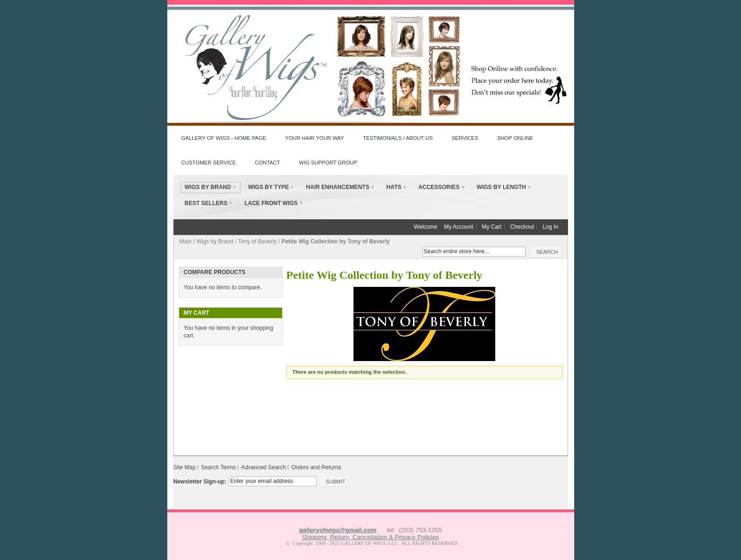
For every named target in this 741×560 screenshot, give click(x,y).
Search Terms (218, 467)
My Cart (491, 227)
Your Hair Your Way (314, 138)
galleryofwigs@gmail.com (338, 530)
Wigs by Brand (215, 241)
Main (186, 241)
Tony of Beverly (258, 241)
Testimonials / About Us (398, 138)
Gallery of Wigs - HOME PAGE (224, 138)
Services (465, 138)
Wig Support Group (328, 163)
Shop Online (515, 138)
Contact (267, 163)
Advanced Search (263, 467)
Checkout (522, 227)
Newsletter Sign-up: (200, 482)
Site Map (185, 467)
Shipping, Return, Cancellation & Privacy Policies (370, 537)
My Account (458, 227)
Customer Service (209, 163)
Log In (550, 227)
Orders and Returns (316, 467)
